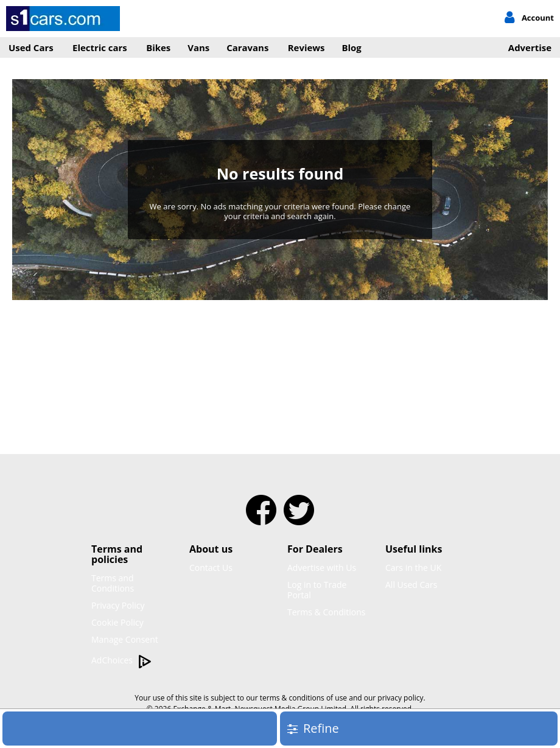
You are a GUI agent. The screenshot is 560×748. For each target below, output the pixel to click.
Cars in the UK (413, 568)
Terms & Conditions (327, 612)
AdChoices (121, 661)
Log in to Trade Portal (317, 590)
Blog (352, 47)
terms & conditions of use (303, 698)
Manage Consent (125, 639)
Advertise (530, 47)
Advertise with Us (322, 568)
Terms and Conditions (113, 583)
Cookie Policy (117, 622)
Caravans (247, 47)
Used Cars (31, 47)
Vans (198, 47)
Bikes (158, 47)
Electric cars (100, 47)
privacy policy (400, 698)
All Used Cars (411, 585)
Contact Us (211, 568)
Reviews (306, 47)
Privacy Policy (118, 605)
